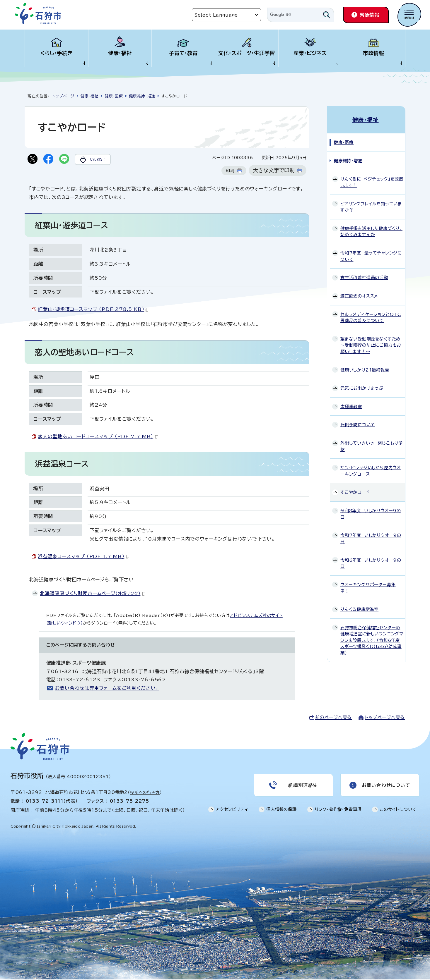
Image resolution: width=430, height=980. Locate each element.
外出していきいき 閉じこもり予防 (372, 445)
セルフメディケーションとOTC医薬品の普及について (371, 317)
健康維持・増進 (142, 96)
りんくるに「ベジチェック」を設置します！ (372, 181)
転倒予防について (358, 424)
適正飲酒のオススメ (359, 295)
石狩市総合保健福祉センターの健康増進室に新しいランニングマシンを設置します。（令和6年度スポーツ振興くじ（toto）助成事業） (372, 639)
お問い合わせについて (386, 786)
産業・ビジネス (310, 53)
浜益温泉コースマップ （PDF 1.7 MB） (83, 557)
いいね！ (100, 159)
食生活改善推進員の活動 (364, 277)
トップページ (63, 96)
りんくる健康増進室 (359, 608)
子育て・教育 (183, 53)
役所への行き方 (145, 793)
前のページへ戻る (333, 718)
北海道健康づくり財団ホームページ (93, 594)
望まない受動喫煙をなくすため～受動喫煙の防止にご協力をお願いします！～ (371, 344)
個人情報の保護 (281, 810)
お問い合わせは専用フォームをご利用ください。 (107, 688)
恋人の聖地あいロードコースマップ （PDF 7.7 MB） (98, 437)
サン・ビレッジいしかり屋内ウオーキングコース (371, 470)
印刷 (230, 171)
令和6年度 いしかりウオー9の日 (371, 562)
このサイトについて (398, 810)
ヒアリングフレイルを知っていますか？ (371, 206)
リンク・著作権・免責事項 (338, 810)
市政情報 (373, 53)
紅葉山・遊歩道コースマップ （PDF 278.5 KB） (93, 310)
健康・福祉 (120, 53)
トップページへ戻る (385, 718)
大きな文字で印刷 (274, 171)
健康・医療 (114, 96)
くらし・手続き (57, 53)
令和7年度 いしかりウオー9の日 (371, 538)
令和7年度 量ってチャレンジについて (371, 255)
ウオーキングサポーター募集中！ (368, 587)
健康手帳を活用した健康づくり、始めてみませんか (371, 231)
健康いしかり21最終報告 (365, 369)
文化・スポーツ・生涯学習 (247, 53)
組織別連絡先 (303, 786)
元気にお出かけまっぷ (362, 387)
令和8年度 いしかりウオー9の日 (371, 513)
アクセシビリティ (232, 810)
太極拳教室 (351, 406)
